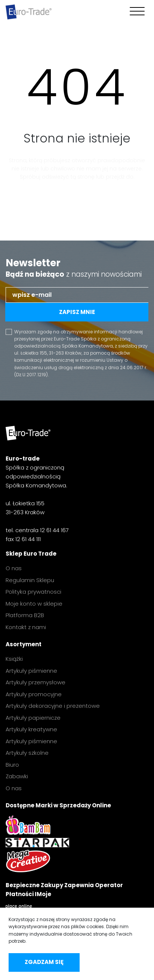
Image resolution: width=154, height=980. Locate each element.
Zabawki (17, 776)
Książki (14, 659)
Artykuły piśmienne (31, 671)
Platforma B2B (25, 615)
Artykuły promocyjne (34, 694)
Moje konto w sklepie (34, 604)
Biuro (12, 765)
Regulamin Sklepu (30, 580)
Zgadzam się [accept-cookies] (44, 962)
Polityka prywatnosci (33, 592)
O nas (14, 568)
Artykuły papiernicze (33, 718)
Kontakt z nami (26, 627)
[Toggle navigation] (135, 12)
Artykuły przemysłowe (36, 682)
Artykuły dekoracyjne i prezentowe (53, 706)
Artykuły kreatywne (31, 729)
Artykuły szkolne (27, 753)
